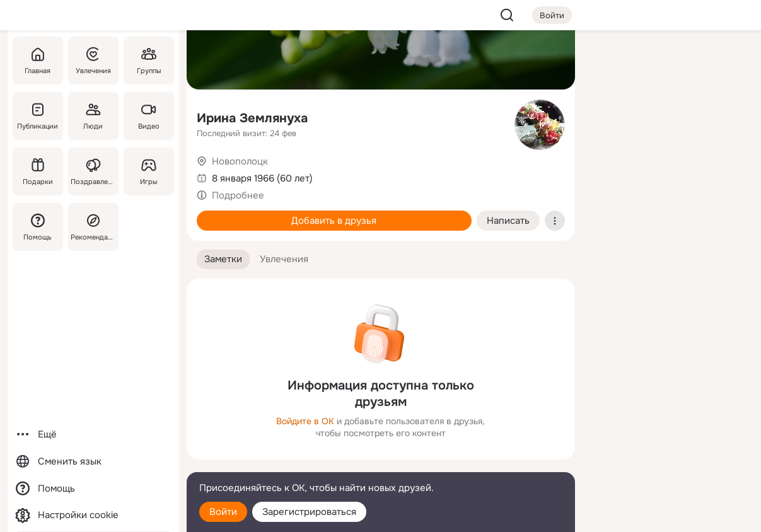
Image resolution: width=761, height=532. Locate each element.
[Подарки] (38, 171)
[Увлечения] (93, 61)
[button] (223, 259)
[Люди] (93, 116)
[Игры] (148, 171)
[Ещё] (93, 435)
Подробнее (238, 195)
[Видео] (148, 116)
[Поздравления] (93, 171)
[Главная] (38, 61)
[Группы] (148, 61)
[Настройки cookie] (93, 515)
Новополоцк (240, 161)
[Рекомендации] (93, 227)
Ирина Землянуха (252, 118)
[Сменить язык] (93, 462)
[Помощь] (38, 227)
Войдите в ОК (305, 421)
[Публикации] (38, 116)
